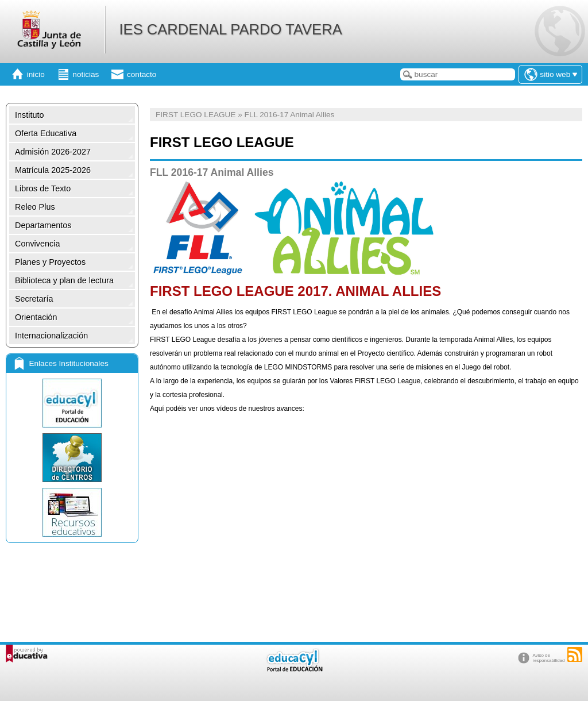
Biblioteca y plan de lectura (64, 280)
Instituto (29, 115)
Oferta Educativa (46, 133)
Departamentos (43, 225)
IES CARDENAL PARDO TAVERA (230, 29)
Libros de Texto (43, 188)
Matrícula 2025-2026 (53, 170)
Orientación (36, 317)
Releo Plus (35, 207)
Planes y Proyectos (50, 262)
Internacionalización (51, 336)
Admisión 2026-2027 (53, 152)
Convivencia (37, 244)
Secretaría (34, 299)
